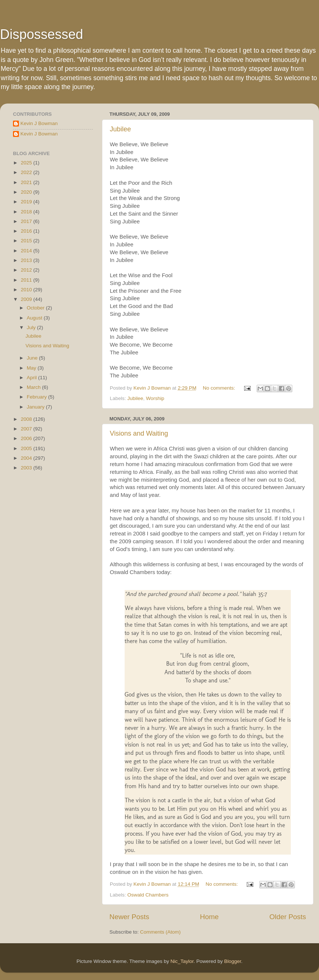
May (32, 368)
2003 (27, 468)
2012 (27, 270)
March (34, 387)
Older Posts (288, 917)
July (32, 327)
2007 (27, 429)
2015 (27, 241)
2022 (27, 172)
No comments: (220, 388)
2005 (27, 448)
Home (209, 917)
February (37, 397)
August (35, 318)
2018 (27, 212)
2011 (27, 280)
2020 (27, 192)
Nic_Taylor (182, 961)
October (36, 308)
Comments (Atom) (161, 932)
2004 (27, 458)
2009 (27, 299)
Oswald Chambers (148, 895)
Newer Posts (129, 917)
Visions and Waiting (139, 433)
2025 (27, 163)
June (33, 358)
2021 (27, 182)
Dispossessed (42, 34)
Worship (155, 398)
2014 (27, 251)
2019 (27, 202)
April (32, 378)
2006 (27, 438)
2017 (27, 221)
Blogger (233, 961)
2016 (27, 231)
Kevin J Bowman (39, 123)
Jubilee (120, 129)
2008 (27, 419)
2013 (27, 260)
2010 (27, 290)
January (36, 407)
